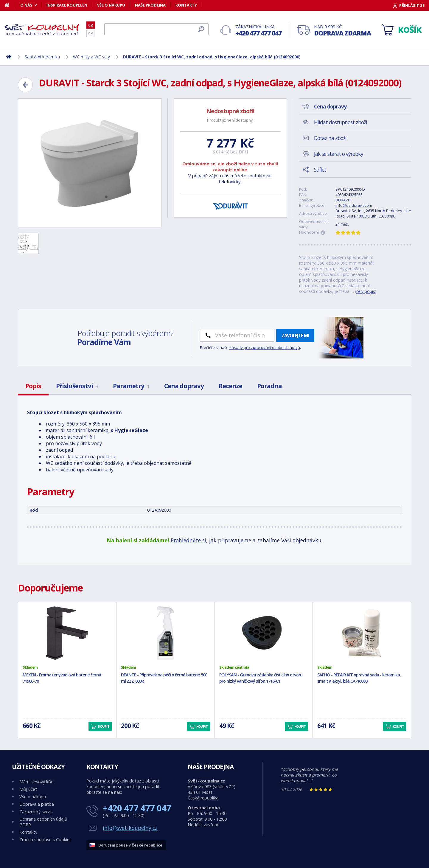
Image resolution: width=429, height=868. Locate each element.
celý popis (366, 291)
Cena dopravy (184, 386)
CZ (91, 25)
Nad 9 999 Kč (342, 31)
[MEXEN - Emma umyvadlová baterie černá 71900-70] (67, 633)
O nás (26, 5)
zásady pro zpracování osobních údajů (265, 347)
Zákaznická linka (258, 31)
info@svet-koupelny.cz (130, 828)
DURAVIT (343, 200)
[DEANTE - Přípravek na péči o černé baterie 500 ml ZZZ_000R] (165, 633)
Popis (33, 386)
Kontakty (186, 5)
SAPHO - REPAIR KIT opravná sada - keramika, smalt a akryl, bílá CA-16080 (359, 678)
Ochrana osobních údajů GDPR (43, 822)
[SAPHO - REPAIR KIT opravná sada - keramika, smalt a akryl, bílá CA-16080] (362, 633)
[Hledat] (156, 29)
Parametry (131, 386)
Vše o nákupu (111, 5)
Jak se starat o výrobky (339, 154)
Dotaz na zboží (330, 138)
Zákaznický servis (36, 812)
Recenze (230, 386)
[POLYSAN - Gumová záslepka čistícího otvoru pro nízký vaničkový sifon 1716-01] (264, 633)
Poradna (269, 386)
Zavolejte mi (295, 336)
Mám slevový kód (36, 782)
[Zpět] (25, 85)
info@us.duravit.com (354, 205)
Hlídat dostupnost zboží (341, 122)
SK (90, 34)
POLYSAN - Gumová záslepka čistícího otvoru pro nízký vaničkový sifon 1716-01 (261, 678)
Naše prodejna (150, 5)
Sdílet (320, 170)
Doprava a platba (37, 804)
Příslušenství (77, 386)
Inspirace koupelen (67, 5)
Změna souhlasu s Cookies (45, 840)
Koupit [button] (104, 726)
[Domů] (10, 5)
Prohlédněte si (188, 540)
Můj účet (28, 789)
